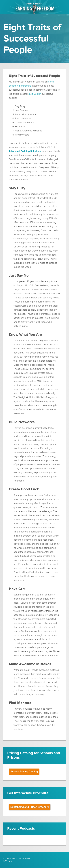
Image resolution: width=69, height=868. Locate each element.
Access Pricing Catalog (24, 772)
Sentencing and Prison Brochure (30, 807)
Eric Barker (35, 94)
